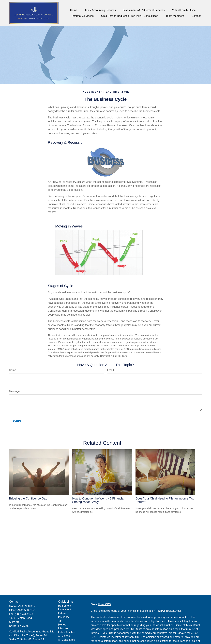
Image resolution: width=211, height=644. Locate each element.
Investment (65, 609)
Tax (60, 621)
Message (14, 391)
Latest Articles (66, 632)
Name (13, 370)
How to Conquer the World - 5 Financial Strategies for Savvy (98, 500)
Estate (62, 613)
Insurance (64, 617)
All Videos (64, 636)
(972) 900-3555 (27, 606)
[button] (74, 10)
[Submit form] (18, 421)
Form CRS (105, 604)
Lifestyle (63, 628)
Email (110, 370)
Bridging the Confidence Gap (28, 499)
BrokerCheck (174, 611)
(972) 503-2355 (26, 610)
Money (62, 625)
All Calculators (67, 640)
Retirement (65, 606)
